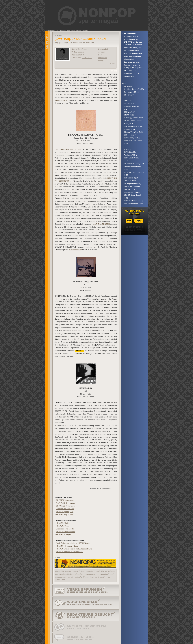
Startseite (62, 30)
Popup (139, 221)
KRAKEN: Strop (62, 526)
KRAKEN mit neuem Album (67, 546)
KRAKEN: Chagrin (63, 534)
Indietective (103, 58)
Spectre (81, 52)
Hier (129, 221)
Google (101, 60)
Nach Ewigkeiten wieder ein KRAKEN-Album (74, 543)
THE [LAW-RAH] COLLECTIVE (68, 149)
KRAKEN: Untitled (63, 523)
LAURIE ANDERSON (101, 224)
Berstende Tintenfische (65, 529)
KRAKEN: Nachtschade (65, 532)
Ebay (100, 55)
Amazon (102, 52)
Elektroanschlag (76, 250)
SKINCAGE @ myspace (66, 506)
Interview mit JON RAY (65, 509)
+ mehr (113, 63)
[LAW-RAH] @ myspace (66, 503)
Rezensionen (76, 30)
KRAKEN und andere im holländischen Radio (74, 549)
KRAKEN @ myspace (65, 512)
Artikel (68, 30)
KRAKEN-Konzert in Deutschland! (69, 552)
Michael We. (95, 489)
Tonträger (84, 30)
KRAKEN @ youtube (64, 514)
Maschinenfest (61, 100)
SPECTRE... (87, 58)
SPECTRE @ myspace (65, 500)
